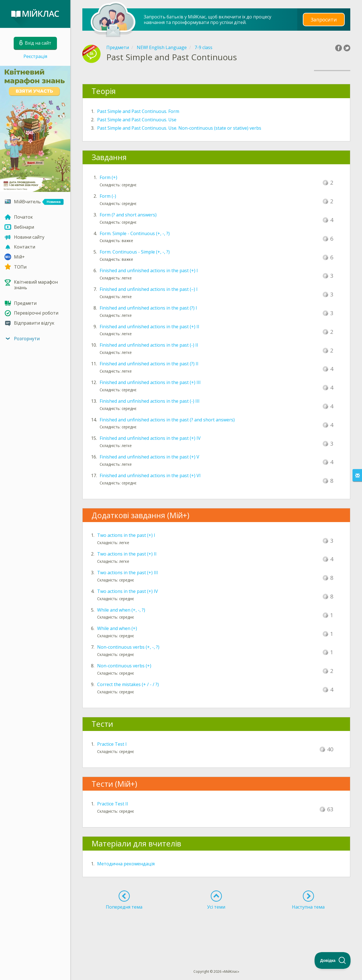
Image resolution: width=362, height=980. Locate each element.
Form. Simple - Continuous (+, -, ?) (135, 233)
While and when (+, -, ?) (121, 610)
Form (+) (108, 177)
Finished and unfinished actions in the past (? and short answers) (167, 420)
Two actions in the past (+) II (127, 554)
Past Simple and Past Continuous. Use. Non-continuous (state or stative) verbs (179, 128)
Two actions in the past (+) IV (128, 591)
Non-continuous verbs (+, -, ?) (128, 647)
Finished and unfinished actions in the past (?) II (149, 364)
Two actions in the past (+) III (128, 573)
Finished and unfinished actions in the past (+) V (149, 457)
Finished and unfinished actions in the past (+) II (149, 327)
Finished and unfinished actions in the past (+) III (150, 382)
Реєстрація (35, 56)
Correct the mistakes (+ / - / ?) (128, 684)
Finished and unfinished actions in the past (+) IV (150, 438)
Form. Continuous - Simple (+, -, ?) (135, 252)
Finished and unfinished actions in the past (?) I (148, 308)
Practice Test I (112, 744)
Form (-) (108, 196)
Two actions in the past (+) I (126, 535)
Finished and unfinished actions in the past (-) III (150, 401)
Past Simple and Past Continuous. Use (137, 120)
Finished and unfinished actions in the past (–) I (149, 289)
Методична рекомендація (126, 864)
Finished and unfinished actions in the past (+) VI (150, 475)
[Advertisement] (216, 929)
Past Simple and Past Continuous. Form (138, 111)
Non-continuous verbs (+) (124, 666)
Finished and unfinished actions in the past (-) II (149, 345)
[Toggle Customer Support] (333, 960)
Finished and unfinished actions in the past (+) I (149, 271)
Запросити (324, 19)
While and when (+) (117, 628)
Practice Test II (113, 804)
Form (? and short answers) (128, 215)
